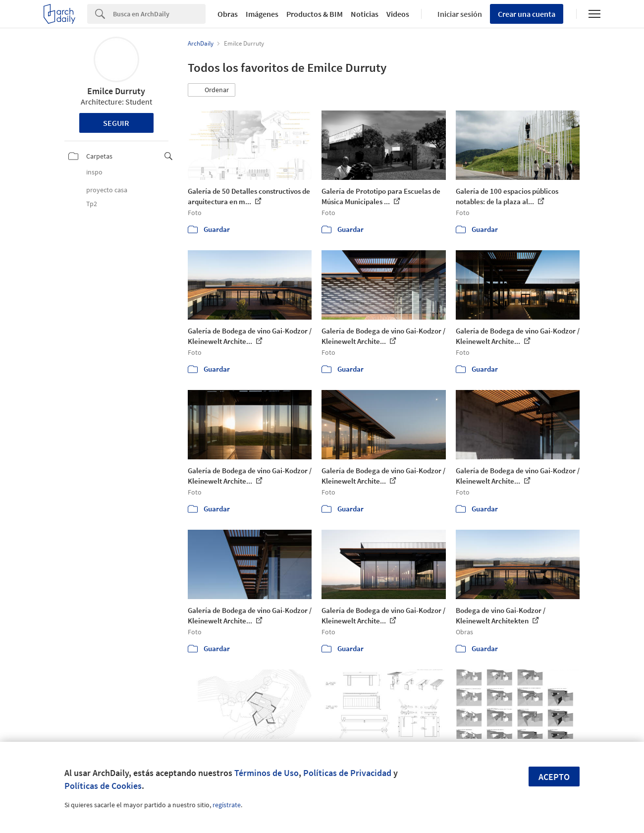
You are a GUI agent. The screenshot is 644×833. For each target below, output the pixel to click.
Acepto (554, 777)
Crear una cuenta (527, 14)
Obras (228, 14)
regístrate (227, 805)
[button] (212, 90)
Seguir (116, 123)
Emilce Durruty (116, 91)
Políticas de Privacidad (347, 773)
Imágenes (262, 14)
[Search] (159, 14)
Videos (398, 14)
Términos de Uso (267, 773)
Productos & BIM (315, 14)
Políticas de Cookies (103, 786)
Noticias (365, 14)
